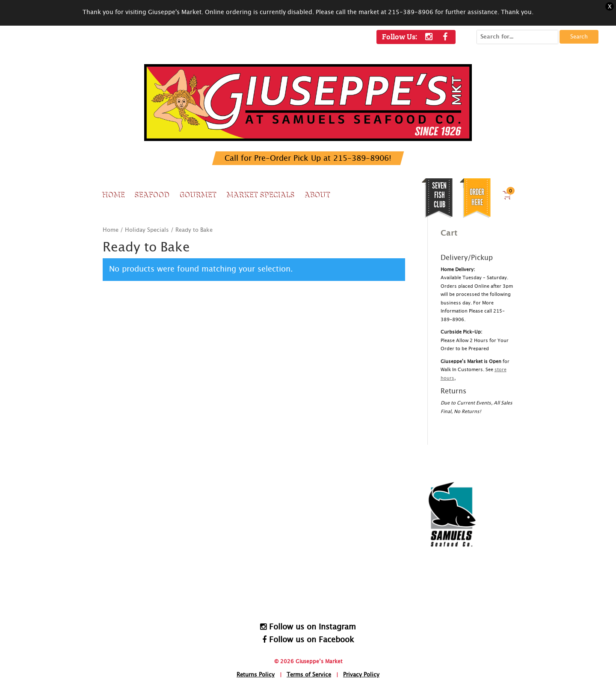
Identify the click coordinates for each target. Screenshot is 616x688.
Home (113, 195)
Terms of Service (309, 675)
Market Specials (260, 195)
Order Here (477, 197)
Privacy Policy (361, 675)
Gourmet (197, 195)
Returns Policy (256, 675)
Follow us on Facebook (308, 640)
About (317, 195)
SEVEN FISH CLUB (439, 195)
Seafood (151, 195)
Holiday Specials (147, 230)
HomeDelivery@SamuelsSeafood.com (318, 589)
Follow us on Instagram (308, 627)
